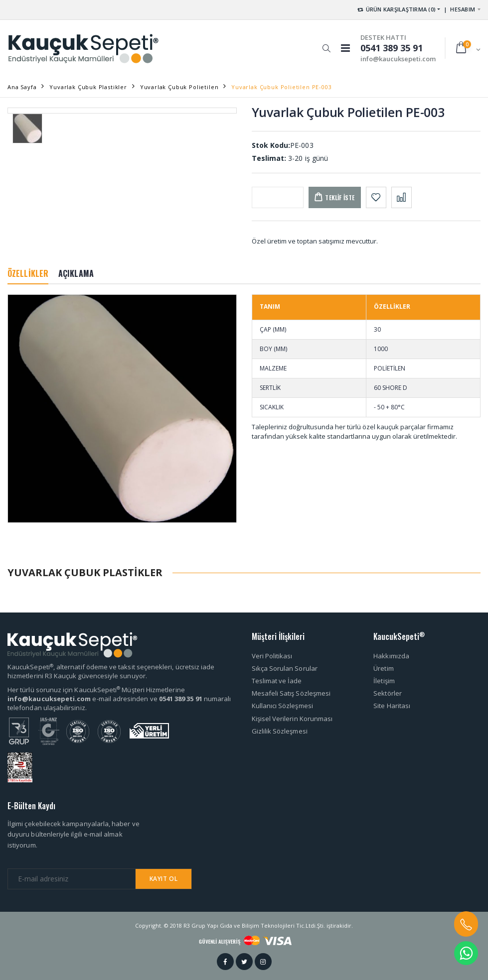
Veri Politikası (272, 656)
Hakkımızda (391, 656)
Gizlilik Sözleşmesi (280, 731)
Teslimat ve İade (277, 681)
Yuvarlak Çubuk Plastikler (88, 87)
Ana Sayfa (22, 87)
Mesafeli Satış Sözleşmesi (291, 693)
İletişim (384, 681)
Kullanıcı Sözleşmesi (282, 706)
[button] (326, 43)
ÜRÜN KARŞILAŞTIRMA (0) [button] (396, 9)
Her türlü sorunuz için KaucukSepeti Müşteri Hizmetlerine (96, 690)
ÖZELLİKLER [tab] (28, 273)
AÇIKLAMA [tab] (76, 273)
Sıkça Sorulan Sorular (285, 668)
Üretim (383, 668)
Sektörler (388, 693)
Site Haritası (392, 706)
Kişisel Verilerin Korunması (292, 719)
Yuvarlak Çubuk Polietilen (179, 87)
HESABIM (463, 9)
